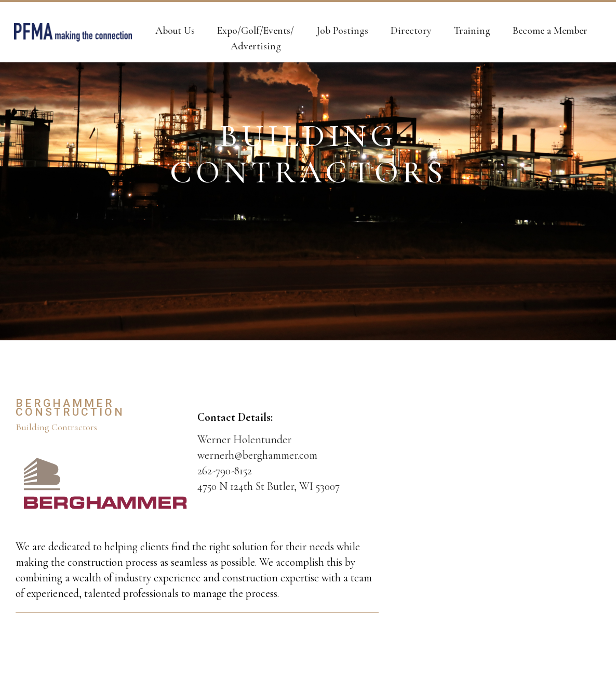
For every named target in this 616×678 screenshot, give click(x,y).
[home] (73, 32)
